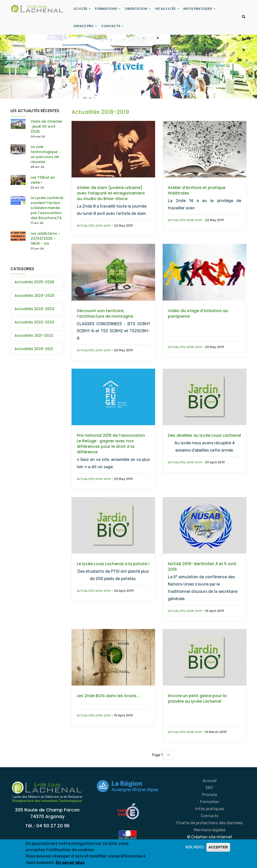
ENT (210, 791)
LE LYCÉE (83, 10)
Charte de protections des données (210, 826)
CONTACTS (114, 29)
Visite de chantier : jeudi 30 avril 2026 (47, 130)
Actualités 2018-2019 (94, 229)
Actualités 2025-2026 (34, 285)
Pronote (210, 798)
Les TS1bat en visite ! (43, 183)
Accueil (210, 784)
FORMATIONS (109, 10)
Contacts (210, 819)
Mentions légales (210, 833)
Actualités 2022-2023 (34, 326)
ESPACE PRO (86, 29)
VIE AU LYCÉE (169, 10)
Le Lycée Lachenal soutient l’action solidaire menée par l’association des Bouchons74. (47, 211)
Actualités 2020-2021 (34, 352)
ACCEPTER (218, 847)
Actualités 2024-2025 (35, 299)
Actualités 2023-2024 (35, 312)
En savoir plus (70, 863)
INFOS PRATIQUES (203, 10)
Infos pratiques (210, 812)
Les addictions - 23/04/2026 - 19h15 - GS (45, 242)
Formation (210, 805)
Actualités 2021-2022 (34, 339)
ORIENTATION (139, 10)
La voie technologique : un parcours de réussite (45, 158)
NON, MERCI (195, 847)
